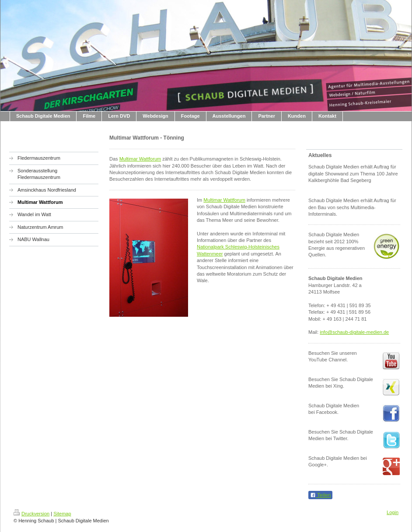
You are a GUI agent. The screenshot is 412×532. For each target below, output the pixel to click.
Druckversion (31, 514)
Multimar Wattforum (140, 159)
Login (393, 512)
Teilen (320, 495)
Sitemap (62, 514)
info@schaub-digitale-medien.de (354, 332)
